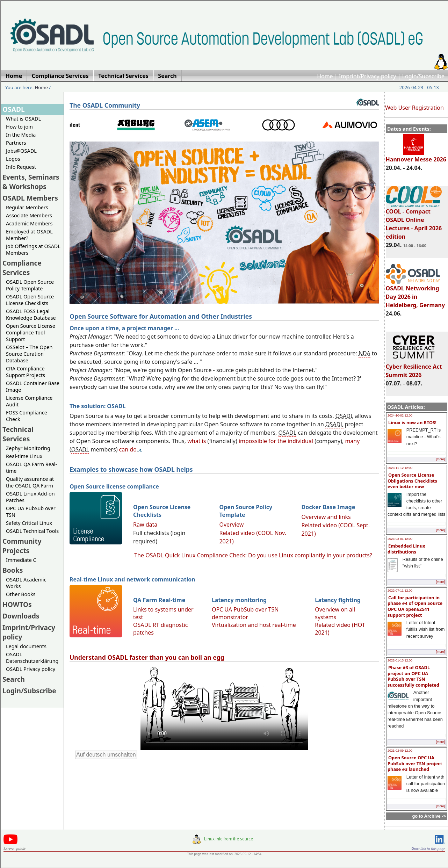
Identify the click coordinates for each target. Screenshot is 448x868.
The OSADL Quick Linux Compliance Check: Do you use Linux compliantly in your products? (253, 555)
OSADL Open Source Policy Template (30, 285)
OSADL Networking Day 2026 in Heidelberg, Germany (416, 294)
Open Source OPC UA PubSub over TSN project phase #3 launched (415, 763)
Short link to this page (428, 849)
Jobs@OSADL (21, 151)
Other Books (21, 594)
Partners (16, 143)
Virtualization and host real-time (254, 625)
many (352, 441)
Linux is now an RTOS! (412, 422)
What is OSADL (23, 119)
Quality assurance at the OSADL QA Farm (30, 482)
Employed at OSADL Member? (29, 235)
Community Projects (22, 546)
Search (14, 679)
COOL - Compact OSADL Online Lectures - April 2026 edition (414, 221)
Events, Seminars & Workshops (31, 182)
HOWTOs (17, 604)
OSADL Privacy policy (31, 669)
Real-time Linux (24, 456)
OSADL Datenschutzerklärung (32, 658)
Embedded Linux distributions (406, 549)
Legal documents (26, 646)
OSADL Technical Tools (32, 531)
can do (128, 449)
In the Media (21, 135)
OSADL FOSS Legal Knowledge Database (31, 314)
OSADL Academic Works (26, 583)
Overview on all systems (335, 613)
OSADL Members (30, 198)
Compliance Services (22, 268)
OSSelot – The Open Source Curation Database (29, 354)
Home (325, 76)
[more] (440, 459)
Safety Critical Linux (29, 523)
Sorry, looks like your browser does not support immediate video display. (224, 708)
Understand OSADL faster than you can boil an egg (147, 657)
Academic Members (29, 223)
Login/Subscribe (423, 76)
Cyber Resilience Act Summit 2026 (414, 368)
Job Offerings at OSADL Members (33, 249)
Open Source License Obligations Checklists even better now (412, 481)
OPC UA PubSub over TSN (31, 512)
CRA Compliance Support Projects (26, 372)
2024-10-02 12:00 (400, 415)
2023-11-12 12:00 (400, 468)
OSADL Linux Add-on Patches (30, 497)
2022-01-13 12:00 (400, 660)
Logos (13, 159)
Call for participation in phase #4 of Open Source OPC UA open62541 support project (415, 606)
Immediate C (21, 560)
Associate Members (29, 215)
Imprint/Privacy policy (368, 76)
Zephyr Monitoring (28, 448)
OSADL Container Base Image (33, 386)
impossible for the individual (276, 441)
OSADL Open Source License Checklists (30, 300)
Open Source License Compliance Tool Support (31, 332)
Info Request (21, 167)
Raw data (145, 525)
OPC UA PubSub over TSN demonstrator (245, 613)
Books (13, 570)
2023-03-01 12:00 (400, 539)
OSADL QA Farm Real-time (31, 468)
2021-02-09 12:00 (400, 751)
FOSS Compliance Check (27, 416)
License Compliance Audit (29, 401)
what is (197, 441)
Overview (231, 525)
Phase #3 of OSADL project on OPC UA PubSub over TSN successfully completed (413, 676)
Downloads (21, 616)
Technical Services (18, 434)
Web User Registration (414, 108)
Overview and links (326, 517)
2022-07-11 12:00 (400, 591)
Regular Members (27, 207)
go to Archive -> (429, 816)
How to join (19, 127)
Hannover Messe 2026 (416, 156)
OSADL (14, 109)
